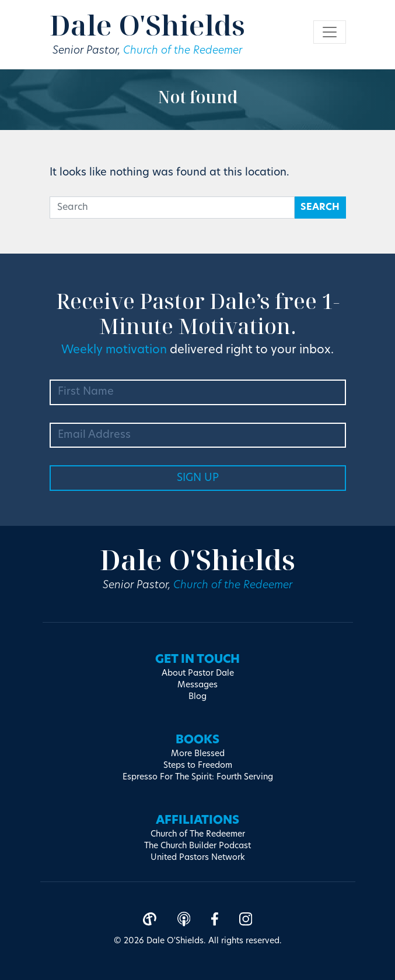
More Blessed (198, 754)
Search (320, 208)
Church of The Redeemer (198, 835)
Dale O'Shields (147, 25)
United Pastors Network (198, 858)
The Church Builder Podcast (197, 846)
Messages (197, 685)
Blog (197, 697)
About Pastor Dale (198, 674)
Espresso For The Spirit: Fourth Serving (198, 777)
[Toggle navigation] (330, 32)
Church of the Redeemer (183, 51)
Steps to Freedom (198, 766)
